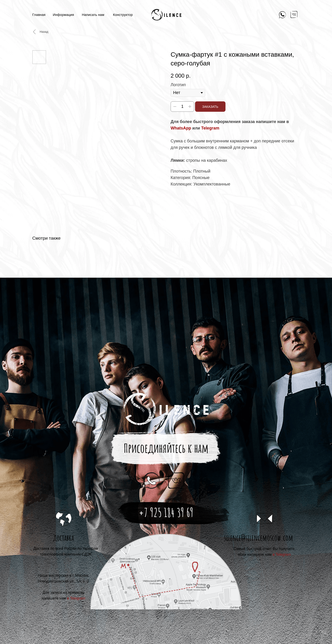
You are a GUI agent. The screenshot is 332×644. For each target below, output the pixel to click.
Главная (39, 15)
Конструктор (123, 15)
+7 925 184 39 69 (166, 512)
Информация (63, 15)
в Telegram (282, 554)
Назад (44, 32)
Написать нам (93, 15)
